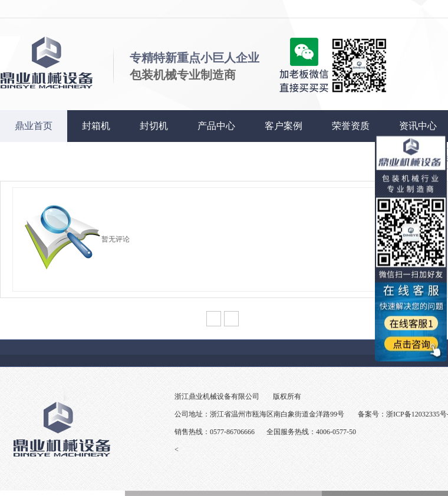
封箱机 (96, 126)
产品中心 (216, 126)
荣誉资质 (351, 126)
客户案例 (284, 126)
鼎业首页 (34, 126)
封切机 (154, 126)
